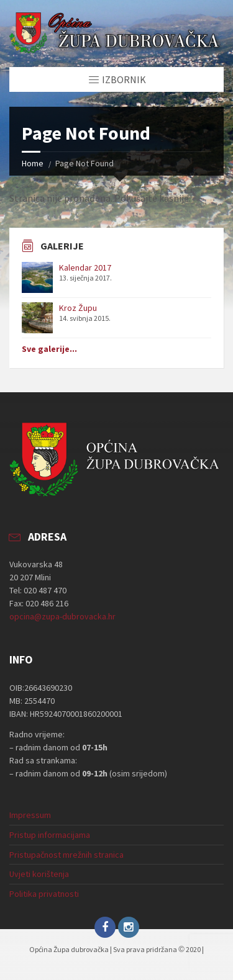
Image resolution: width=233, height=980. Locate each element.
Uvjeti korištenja (39, 874)
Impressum (30, 815)
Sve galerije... (49, 349)
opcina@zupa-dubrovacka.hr (62, 616)
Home (33, 163)
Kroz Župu (78, 308)
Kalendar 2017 (85, 267)
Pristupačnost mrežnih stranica (66, 855)
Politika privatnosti (44, 894)
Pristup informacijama (50, 835)
